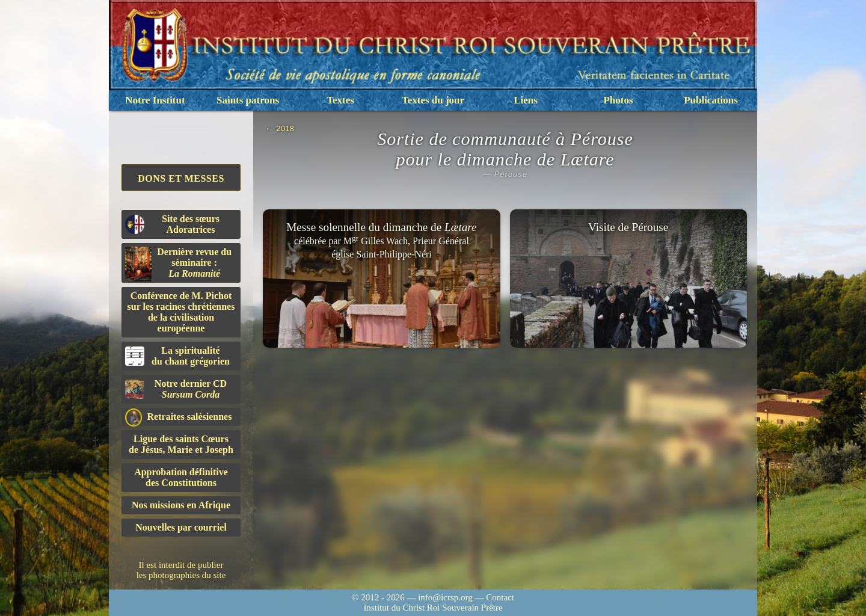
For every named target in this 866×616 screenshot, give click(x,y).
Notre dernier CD (176, 389)
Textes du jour (433, 100)
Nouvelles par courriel (181, 527)
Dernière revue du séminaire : (178, 264)
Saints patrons (248, 100)
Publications (711, 100)
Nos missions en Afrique (181, 505)
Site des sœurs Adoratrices (172, 224)
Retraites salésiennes (178, 417)
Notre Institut (155, 100)
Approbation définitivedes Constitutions (181, 477)
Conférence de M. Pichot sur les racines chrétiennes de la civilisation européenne (181, 312)
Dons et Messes (181, 178)
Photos (618, 100)
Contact (500, 597)
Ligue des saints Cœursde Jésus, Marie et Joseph (181, 444)
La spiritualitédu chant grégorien (177, 356)
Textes (340, 100)
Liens (526, 100)
